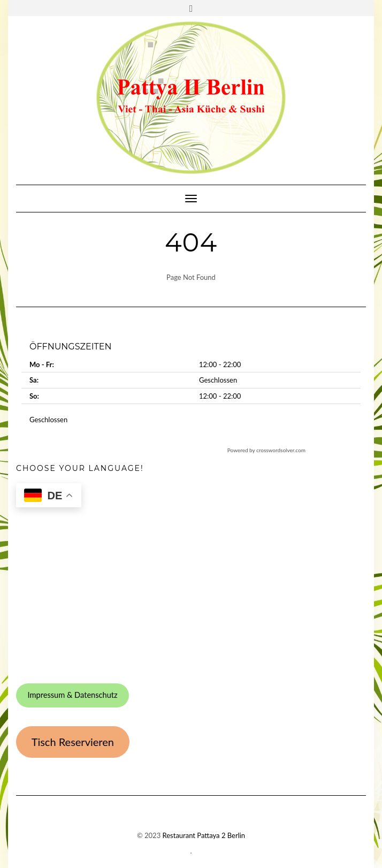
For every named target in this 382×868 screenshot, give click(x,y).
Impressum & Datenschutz (72, 695)
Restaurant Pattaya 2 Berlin (204, 835)
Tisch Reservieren (73, 742)
